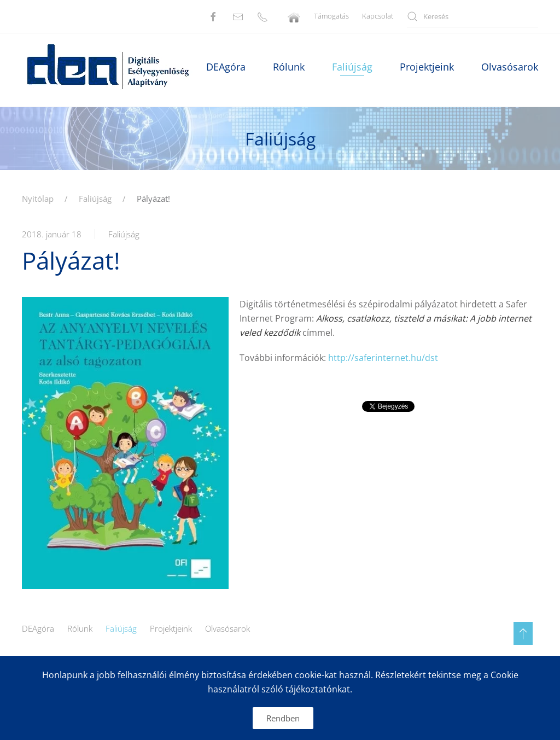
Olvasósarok (227, 628)
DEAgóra (38, 628)
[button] (523, 633)
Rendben (283, 718)
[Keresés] (472, 16)
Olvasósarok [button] (510, 67)
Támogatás (331, 16)
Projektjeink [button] (427, 67)
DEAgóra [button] (226, 67)
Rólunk (80, 628)
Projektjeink (171, 628)
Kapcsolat (378, 16)
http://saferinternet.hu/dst (383, 358)
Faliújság (352, 67)
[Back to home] (107, 67)
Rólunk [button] (289, 67)
